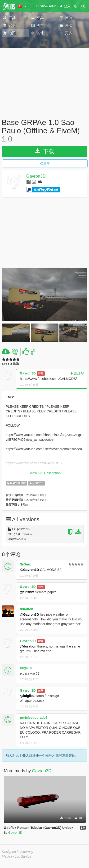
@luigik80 (28, 696)
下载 (45, 151)
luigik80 (26, 668)
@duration (28, 646)
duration (27, 609)
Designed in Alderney (18, 852)
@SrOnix (27, 592)
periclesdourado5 (34, 718)
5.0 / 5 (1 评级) (10, 364)
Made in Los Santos (17, 856)
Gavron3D (36, 176)
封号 (41, 374)
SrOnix (25, 564)
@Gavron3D (29, 570)
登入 (26, 756)
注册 (36, 756)
